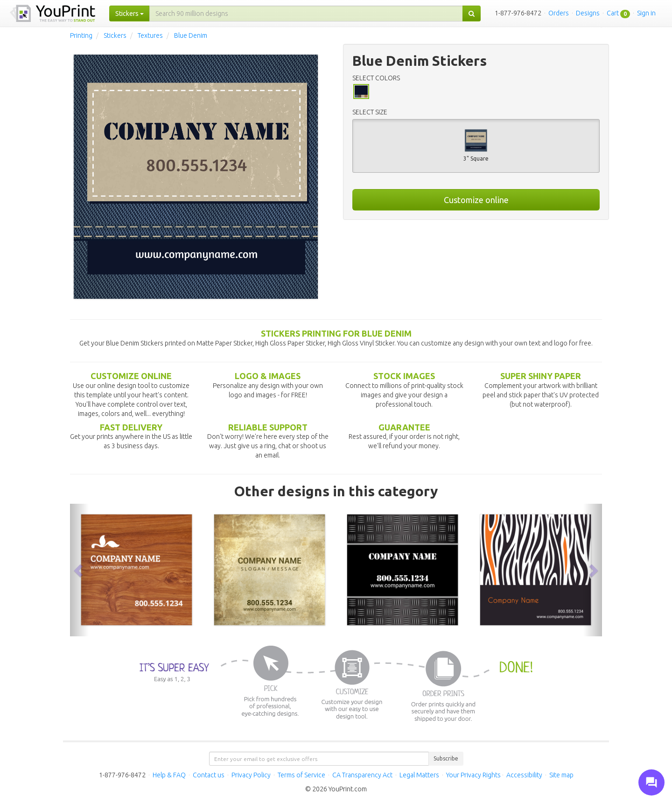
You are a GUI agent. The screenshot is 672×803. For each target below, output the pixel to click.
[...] (306, 14)
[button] (79, 570)
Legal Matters (419, 775)
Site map (561, 775)
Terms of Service (301, 775)
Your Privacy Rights (473, 775)
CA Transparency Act (362, 775)
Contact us (209, 775)
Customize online (476, 200)
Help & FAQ (169, 775)
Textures (150, 35)
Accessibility (524, 775)
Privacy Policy (251, 775)
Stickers (115, 35)
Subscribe (446, 758)
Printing (81, 35)
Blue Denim (191, 35)
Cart (613, 13)
